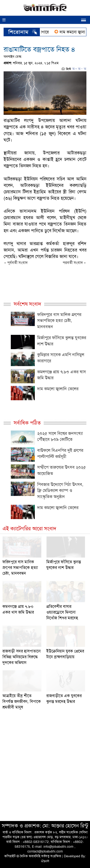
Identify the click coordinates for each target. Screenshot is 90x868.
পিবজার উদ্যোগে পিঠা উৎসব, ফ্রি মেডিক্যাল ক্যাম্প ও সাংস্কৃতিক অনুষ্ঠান (60, 491)
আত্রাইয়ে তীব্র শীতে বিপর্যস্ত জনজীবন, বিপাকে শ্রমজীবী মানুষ (22, 701)
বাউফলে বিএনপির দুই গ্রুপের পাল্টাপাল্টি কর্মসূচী (60, 453)
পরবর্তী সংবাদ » (74, 263)
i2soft (45, 861)
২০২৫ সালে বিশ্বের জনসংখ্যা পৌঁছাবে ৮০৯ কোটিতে (60, 437)
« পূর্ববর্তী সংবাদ (16, 263)
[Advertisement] (45, 770)
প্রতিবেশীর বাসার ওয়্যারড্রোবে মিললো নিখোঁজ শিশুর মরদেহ (62, 612)
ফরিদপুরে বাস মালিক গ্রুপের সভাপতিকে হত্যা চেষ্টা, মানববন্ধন (59, 321)
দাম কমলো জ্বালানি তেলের (58, 389)
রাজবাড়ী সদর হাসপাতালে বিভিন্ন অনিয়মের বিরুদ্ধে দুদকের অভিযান (21, 657)
